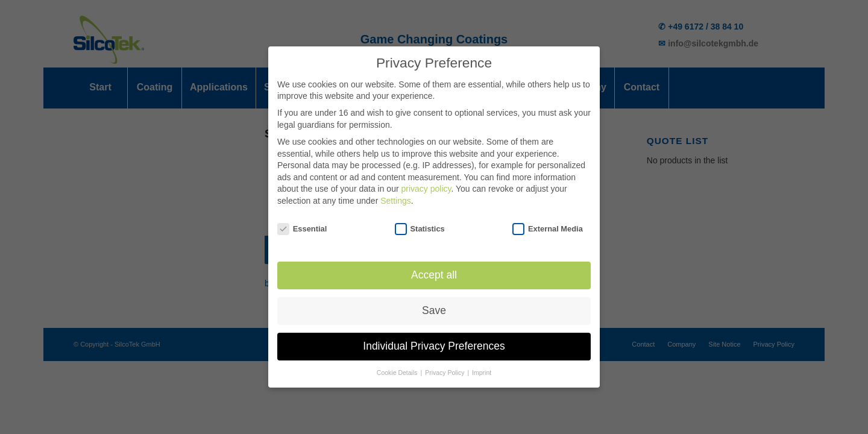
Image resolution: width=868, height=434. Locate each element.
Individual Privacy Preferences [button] (434, 342)
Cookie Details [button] (398, 368)
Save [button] (434, 306)
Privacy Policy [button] (445, 368)
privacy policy (426, 184)
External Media (548, 224)
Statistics (420, 224)
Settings (396, 196)
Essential (302, 224)
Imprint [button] (482, 368)
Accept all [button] (434, 271)
